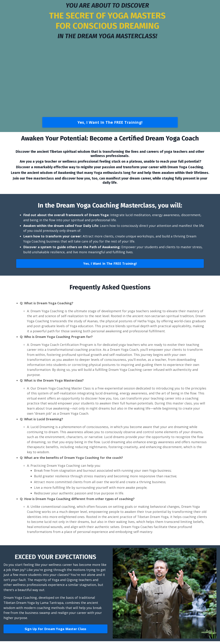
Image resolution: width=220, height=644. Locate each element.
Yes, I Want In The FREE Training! (110, 122)
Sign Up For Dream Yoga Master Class (55, 632)
